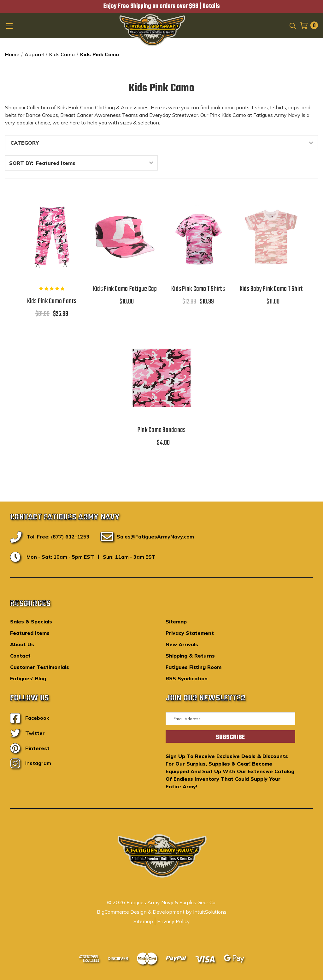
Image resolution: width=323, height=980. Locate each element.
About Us (22, 644)
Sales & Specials (31, 622)
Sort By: (21, 163)
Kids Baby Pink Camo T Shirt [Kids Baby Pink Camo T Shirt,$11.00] (271, 289)
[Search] (292, 25)
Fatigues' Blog (28, 678)
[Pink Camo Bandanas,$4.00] (161, 378)
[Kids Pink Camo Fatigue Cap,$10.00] (125, 237)
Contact (20, 656)
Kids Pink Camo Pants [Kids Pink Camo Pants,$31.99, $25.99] (52, 301)
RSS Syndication (187, 678)
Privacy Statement (190, 633)
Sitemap (176, 622)
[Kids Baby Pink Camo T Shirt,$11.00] (271, 237)
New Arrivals (182, 644)
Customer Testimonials (40, 667)
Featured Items (30, 633)
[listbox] (96, 163)
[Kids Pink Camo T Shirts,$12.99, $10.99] (198, 237)
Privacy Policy (173, 921)
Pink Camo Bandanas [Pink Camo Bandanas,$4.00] (162, 430)
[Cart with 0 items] (307, 25)
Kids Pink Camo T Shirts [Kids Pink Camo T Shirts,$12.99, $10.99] (198, 289)
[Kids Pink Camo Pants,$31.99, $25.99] (52, 237)
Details (211, 6)
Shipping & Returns (190, 656)
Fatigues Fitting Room (194, 667)
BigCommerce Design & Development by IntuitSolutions (162, 912)
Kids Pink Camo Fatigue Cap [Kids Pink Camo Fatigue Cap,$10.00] (125, 289)
